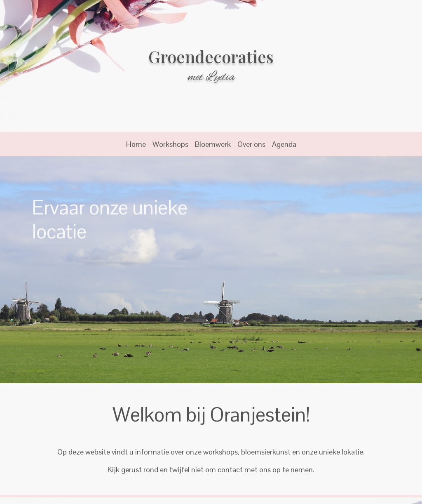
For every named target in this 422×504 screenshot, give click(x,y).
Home (136, 144)
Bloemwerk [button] (213, 144)
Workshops (170, 144)
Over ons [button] (251, 144)
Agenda (284, 144)
